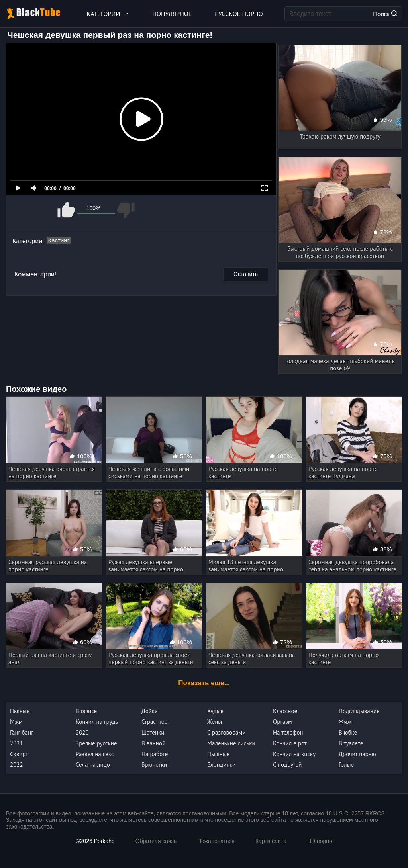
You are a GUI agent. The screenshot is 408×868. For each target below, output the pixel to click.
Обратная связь (156, 841)
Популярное (172, 14)
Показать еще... (204, 683)
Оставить (246, 274)
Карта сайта (271, 841)
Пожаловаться (216, 841)
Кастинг (59, 240)
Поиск (385, 14)
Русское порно (239, 14)
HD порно (320, 841)
